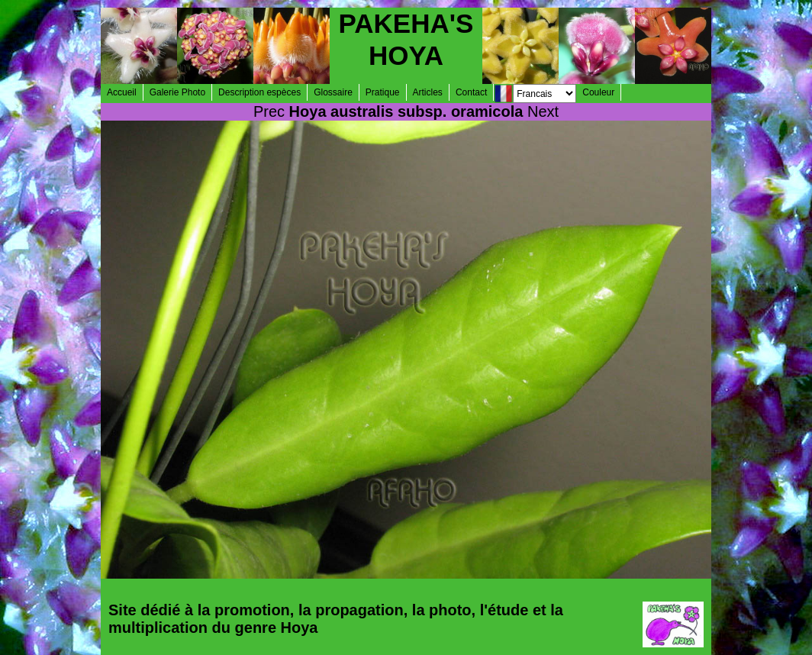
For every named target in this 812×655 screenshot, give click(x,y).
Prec (269, 111)
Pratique (383, 92)
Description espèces (259, 92)
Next (543, 111)
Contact (471, 92)
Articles (428, 92)
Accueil (122, 92)
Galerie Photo (177, 92)
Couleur (598, 92)
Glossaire (333, 92)
